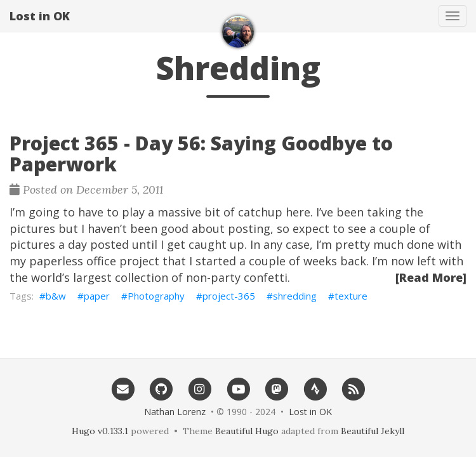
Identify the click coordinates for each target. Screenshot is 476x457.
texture (351, 296)
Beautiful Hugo (247, 431)
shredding (295, 296)
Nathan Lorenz (175, 412)
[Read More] (431, 277)
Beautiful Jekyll (373, 431)
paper (97, 296)
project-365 (229, 296)
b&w (56, 296)
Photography (156, 296)
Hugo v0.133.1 (100, 431)
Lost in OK (40, 16)
